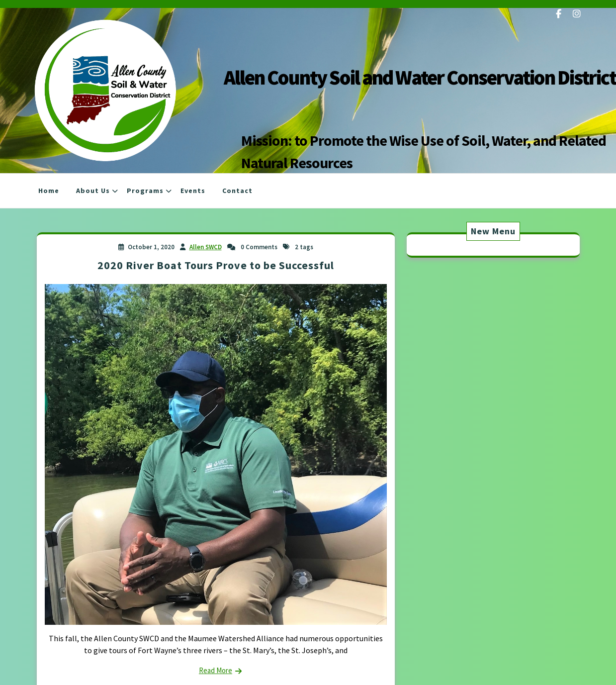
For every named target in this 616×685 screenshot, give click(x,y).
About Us (93, 191)
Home (49, 191)
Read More (216, 670)
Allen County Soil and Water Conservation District (420, 77)
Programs (145, 191)
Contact (237, 191)
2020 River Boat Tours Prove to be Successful (216, 265)
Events (193, 191)
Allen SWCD (206, 247)
